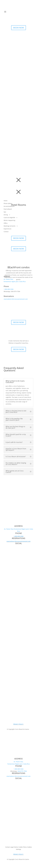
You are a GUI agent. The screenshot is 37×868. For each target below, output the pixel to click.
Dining (6, 215)
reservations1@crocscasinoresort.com (16, 299)
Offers (6, 223)
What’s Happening (9, 220)
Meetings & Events (10, 226)
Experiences (8, 229)
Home (6, 201)
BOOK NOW (19, 28)
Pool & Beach (8, 209)
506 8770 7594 (22, 771)
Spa (5, 212)
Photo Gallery (8, 204)
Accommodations (9, 206)
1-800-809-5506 (9, 289)
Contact (6, 232)
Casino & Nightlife (9, 218)
